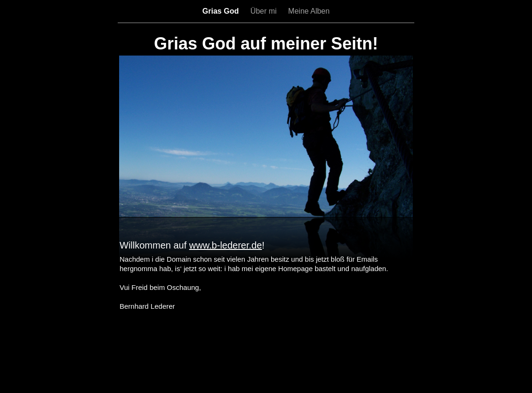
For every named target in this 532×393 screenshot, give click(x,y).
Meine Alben (309, 11)
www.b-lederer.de (226, 245)
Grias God (222, 11)
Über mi (265, 11)
